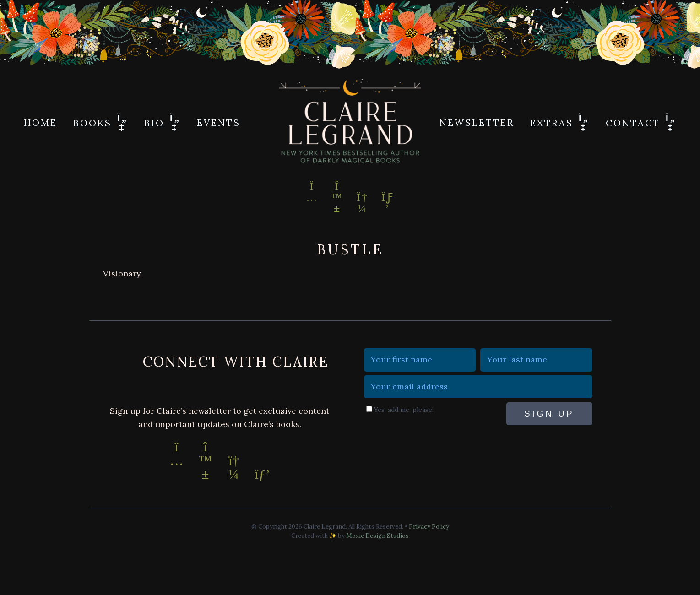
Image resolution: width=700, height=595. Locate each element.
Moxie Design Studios (377, 536)
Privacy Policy (429, 527)
